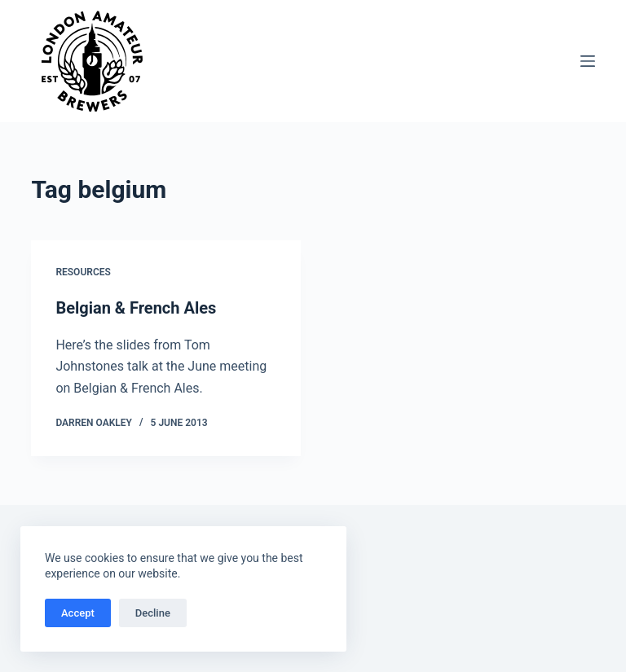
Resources (83, 272)
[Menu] (588, 61)
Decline (153, 613)
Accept (78, 613)
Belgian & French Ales (136, 308)
